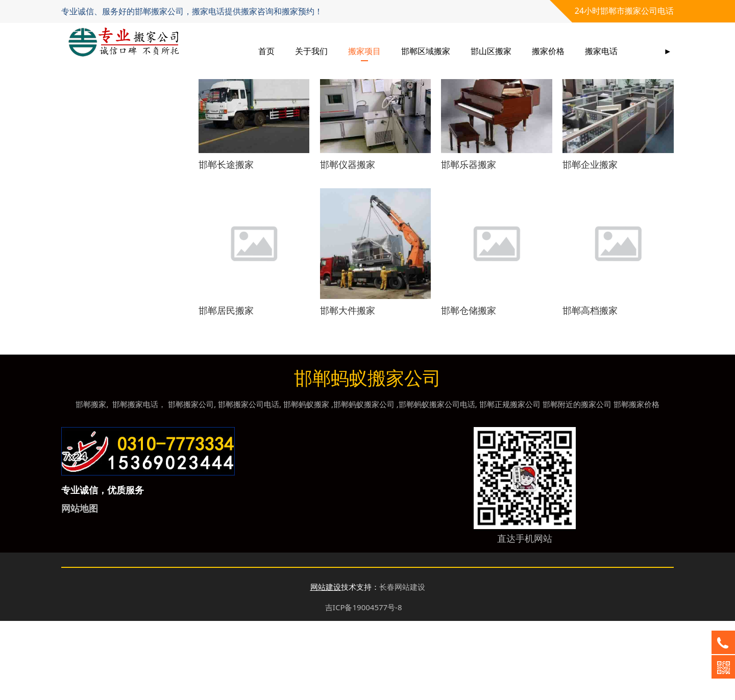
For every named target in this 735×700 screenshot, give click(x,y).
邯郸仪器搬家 (348, 243)
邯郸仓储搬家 (469, 389)
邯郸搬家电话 (135, 483)
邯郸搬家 (91, 483)
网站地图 (80, 587)
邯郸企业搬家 (590, 243)
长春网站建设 (402, 666)
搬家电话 (601, 51)
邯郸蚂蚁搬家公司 (364, 483)
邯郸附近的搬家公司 (577, 483)
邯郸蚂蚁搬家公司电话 (437, 483)
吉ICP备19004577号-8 (364, 686)
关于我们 (311, 51)
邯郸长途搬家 (226, 243)
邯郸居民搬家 (226, 389)
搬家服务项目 (102, 143)
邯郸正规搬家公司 (510, 483)
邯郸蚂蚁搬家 (306, 483)
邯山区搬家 (491, 51)
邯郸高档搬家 (590, 389)
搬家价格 (548, 51)
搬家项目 (364, 51)
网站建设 (326, 666)
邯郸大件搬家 (348, 389)
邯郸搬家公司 (191, 483)
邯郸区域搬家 (426, 51)
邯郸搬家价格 (636, 483)
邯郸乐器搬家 (469, 243)
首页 (266, 51)
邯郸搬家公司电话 (249, 483)
